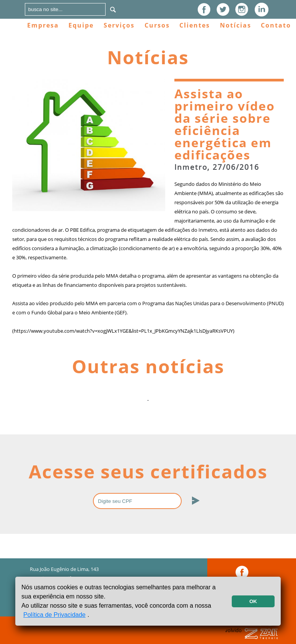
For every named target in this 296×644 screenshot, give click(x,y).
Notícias (236, 25)
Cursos (157, 25)
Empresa (43, 25)
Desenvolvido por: (252, 635)
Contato (276, 25)
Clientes (195, 25)
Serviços (119, 25)
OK (253, 601)
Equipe (81, 25)
